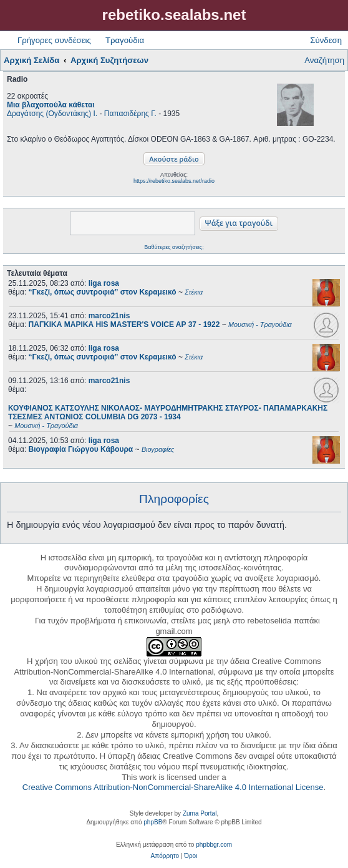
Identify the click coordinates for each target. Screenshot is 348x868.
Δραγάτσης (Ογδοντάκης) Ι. (52, 114)
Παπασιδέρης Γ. (130, 114)
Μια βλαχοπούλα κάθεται (51, 105)
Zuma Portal (200, 813)
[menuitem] (165, 856)
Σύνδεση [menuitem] (326, 40)
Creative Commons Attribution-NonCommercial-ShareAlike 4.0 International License (173, 787)
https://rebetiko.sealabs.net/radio (174, 181)
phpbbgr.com (214, 845)
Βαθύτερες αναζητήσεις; (174, 247)
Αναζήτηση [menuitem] (324, 60)
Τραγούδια (125, 40)
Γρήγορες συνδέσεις (54, 40)
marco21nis (109, 316)
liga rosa (104, 283)
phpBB (153, 822)
